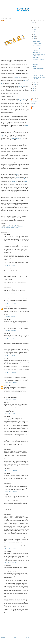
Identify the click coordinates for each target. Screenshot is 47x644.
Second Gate (3, 75)
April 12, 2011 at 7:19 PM (10, 480)
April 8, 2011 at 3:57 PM (10, 284)
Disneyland (9, 227)
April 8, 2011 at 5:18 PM (10, 304)
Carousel (17, 177)
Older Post (27, 638)
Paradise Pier (5, 144)
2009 (33, 89)
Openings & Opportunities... (38, 59)
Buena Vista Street (21, 86)
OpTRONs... (36, 70)
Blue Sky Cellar (14, 182)
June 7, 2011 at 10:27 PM (10, 562)
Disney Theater (21, 102)
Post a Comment (4, 617)
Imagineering (9, 228)
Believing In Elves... (37, 52)
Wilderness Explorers (8, 141)
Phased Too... (36, 66)
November (36, 27)
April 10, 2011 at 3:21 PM (10, 413)
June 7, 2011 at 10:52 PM (10, 614)
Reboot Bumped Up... (37, 72)
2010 (33, 87)
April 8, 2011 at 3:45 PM (10, 266)
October (35, 29)
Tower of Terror (25, 115)
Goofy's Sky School (6, 163)
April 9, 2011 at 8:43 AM (10, 339)
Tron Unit (33, 108)
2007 (33, 92)
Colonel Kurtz (34, 100)
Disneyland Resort (17, 78)
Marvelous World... (37, 49)
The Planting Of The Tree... (38, 75)
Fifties (12, 137)
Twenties (18, 174)
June (35, 36)
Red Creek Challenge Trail (16, 138)
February (35, 83)
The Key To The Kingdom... (38, 68)
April (35, 40)
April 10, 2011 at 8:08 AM (10, 399)
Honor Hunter (34, 103)
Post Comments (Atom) (10, 640)
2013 (33, 22)
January (35, 84)
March (35, 81)
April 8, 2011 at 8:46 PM (10, 316)
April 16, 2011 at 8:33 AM (10, 548)
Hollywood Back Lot (22, 99)
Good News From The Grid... (39, 47)
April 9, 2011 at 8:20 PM (10, 373)
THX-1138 (33, 106)
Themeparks (15, 228)
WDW (19, 228)
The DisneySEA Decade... (38, 43)
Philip (5, 359)
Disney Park (21, 83)
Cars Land (10, 115)
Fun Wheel (11, 189)
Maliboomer (20, 154)
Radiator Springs (9, 118)
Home (15, 638)
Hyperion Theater (24, 105)
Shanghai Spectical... (37, 63)
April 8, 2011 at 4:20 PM (10, 294)
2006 (33, 94)
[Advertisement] (11, 627)
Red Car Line (7, 102)
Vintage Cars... (36, 65)
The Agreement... (36, 74)
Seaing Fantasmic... (37, 42)
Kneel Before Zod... (37, 61)
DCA (5, 227)
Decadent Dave (34, 102)
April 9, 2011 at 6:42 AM (10, 330)
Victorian (18, 179)
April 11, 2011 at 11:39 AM (10, 470)
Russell (2, 141)
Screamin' (25, 182)
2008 (33, 90)
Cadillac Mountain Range (14, 121)
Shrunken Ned (34, 105)
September (36, 31)
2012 (33, 24)
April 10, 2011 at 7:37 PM (10, 446)
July (34, 35)
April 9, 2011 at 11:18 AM (10, 356)
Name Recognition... (37, 57)
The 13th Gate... (36, 51)
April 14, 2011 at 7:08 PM (10, 511)
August (35, 33)
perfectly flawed (7, 307)
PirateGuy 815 (6, 385)
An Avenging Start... (37, 45)
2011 (33, 26)
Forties (22, 101)
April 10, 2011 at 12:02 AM (10, 382)
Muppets (23, 108)
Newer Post (3, 638)
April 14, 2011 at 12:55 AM (10, 491)
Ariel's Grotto (10, 196)
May (35, 38)
